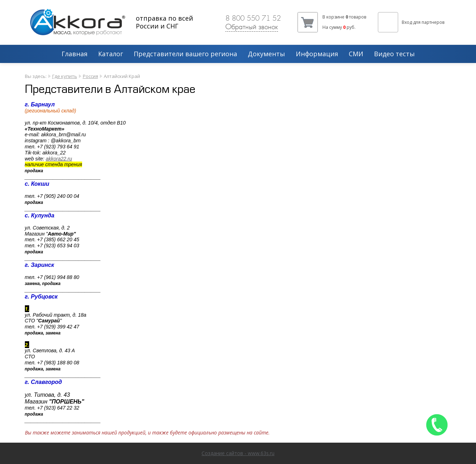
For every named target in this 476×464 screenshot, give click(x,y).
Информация (317, 54)
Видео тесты (394, 54)
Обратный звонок (252, 27)
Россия (90, 76)
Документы (266, 54)
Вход (407, 22)
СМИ (356, 54)
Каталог (111, 54)
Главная (74, 54)
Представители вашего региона (185, 54)
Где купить (65, 76)
